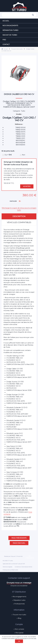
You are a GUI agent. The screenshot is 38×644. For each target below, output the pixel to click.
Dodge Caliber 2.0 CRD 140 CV (19, 94)
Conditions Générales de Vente (23, 567)
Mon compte (19, 629)
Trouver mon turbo (19, 615)
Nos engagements (20, 597)
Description (19, 216)
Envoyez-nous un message (19, 583)
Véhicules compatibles (19, 222)
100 (9, 183)
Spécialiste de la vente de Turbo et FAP (14, 564)
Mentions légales (7, 567)
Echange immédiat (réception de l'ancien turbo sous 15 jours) (18, 163)
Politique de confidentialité (10, 570)
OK (19, 641)
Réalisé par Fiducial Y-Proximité (13, 556)
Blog (20, 618)
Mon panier (20, 633)
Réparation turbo (19, 600)
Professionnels (19, 604)
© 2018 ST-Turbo (8, 561)
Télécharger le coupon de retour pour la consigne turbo (19, 209)
